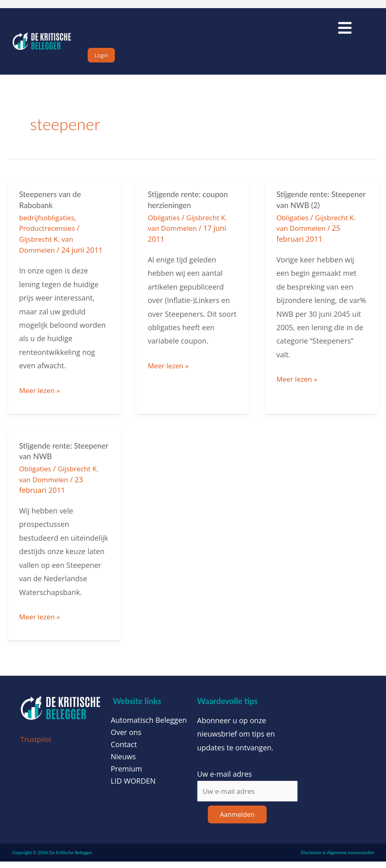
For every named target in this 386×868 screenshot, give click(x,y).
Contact (124, 750)
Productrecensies (49, 236)
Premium (126, 774)
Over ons (126, 737)
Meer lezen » (41, 396)
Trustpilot (37, 744)
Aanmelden (237, 821)
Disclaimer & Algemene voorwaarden (337, 858)
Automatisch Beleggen (149, 725)
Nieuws (123, 762)
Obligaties (165, 225)
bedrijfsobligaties (48, 225)
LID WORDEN (133, 786)
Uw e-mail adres (225, 779)
